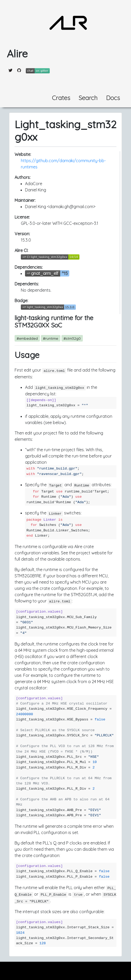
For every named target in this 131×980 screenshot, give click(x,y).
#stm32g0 (72, 338)
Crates (61, 98)
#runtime (51, 338)
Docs (113, 98)
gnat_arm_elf (45, 273)
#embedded (27, 338)
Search (88, 98)
